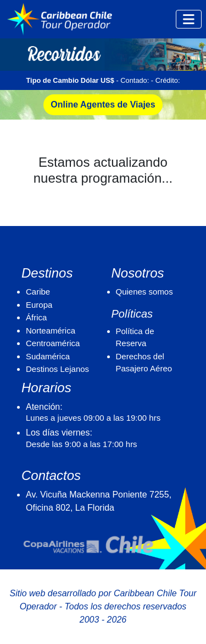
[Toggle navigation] (189, 19)
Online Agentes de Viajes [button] (103, 104)
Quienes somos (144, 292)
